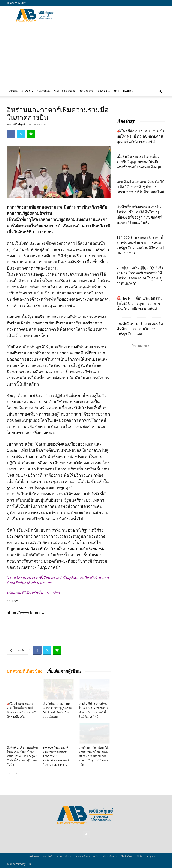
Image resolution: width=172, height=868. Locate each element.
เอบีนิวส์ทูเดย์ (19, 124)
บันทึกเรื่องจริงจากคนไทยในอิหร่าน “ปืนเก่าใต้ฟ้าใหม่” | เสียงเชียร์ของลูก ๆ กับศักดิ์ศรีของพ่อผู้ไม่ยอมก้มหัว (22, 756)
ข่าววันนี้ (28, 91)
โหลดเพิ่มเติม (141, 346)
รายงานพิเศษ (44, 91)
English (128, 91)
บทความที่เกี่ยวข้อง (25, 671)
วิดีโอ (116, 91)
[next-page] (16, 773)
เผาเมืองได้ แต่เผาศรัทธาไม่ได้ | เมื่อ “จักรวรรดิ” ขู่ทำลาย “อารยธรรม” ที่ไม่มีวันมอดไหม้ (141, 187)
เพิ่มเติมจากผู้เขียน (64, 671)
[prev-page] (10, 773)
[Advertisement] (115, 15)
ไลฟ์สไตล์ (103, 91)
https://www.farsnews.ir (28, 613)
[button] (160, 91)
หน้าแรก (13, 91)
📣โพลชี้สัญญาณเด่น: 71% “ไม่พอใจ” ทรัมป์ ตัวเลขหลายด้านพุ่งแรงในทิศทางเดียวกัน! (141, 136)
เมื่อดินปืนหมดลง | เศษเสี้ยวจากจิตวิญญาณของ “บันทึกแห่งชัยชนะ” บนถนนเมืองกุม (139, 162)
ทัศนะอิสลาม (86, 91)
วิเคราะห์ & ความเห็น (65, 91)
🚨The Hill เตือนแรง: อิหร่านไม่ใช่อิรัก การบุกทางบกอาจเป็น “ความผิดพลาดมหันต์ (139, 303)
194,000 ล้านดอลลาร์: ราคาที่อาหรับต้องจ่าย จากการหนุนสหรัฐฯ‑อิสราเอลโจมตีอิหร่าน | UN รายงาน (56, 756)
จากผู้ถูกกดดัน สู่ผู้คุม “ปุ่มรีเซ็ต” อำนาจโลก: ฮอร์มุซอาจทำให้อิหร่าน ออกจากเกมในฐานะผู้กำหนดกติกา (94, 756)
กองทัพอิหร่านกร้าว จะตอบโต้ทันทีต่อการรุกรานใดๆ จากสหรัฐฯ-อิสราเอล (140, 329)
